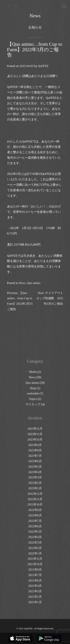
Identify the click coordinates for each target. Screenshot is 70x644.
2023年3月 (35, 477)
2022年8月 (35, 515)
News (22, 283)
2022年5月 (35, 532)
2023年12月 (35, 429)
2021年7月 (35, 575)
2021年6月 (35, 580)
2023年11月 (35, 434)
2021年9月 (35, 570)
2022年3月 (35, 542)
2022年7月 (35, 521)
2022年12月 (35, 494)
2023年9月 (35, 445)
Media (33, 372)
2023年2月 (35, 483)
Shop (33, 388)
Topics (33, 399)
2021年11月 (35, 559)
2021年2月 (35, 597)
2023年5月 (35, 467)
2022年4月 (35, 537)
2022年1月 (35, 553)
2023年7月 (35, 456)
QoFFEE (43, 66)
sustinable (33, 393)
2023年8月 (35, 450)
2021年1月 (35, 602)
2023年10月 (35, 440)
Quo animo (34, 283)
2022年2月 (35, 548)
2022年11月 (35, 499)
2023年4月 (35, 472)
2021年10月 (35, 564)
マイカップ (33, 404)
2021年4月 (35, 586)
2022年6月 (35, 526)
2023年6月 (35, 461)
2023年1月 (35, 488)
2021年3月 (35, 591)
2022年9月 (35, 510)
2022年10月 (35, 504)
